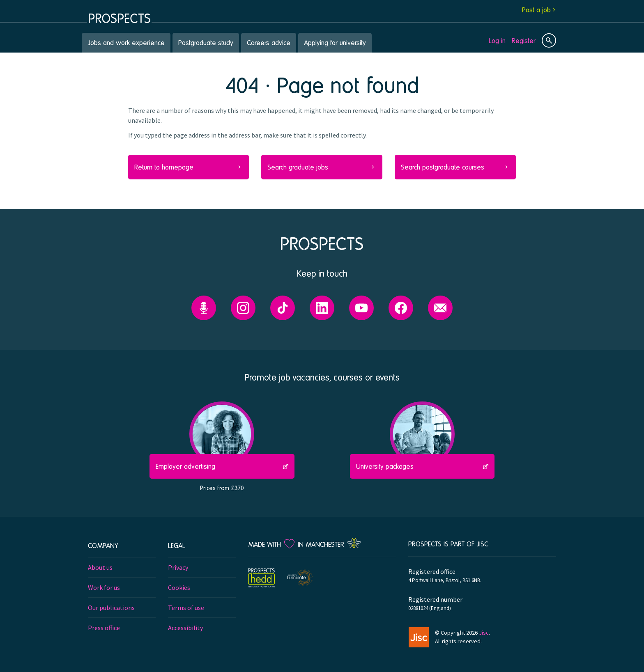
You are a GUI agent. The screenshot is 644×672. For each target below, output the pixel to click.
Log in (497, 40)
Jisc (484, 633)
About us (100, 567)
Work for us (104, 587)
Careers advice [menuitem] (269, 42)
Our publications (111, 608)
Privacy (178, 567)
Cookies (179, 587)
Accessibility (185, 628)
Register (524, 40)
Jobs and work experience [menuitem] (126, 42)
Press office (104, 628)
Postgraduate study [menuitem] (206, 42)
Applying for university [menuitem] (335, 42)
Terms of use (186, 608)
